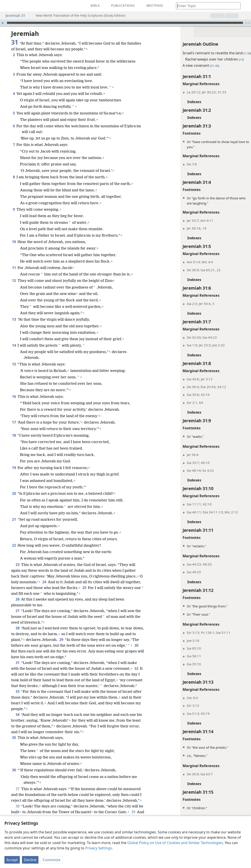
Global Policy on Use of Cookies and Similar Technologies (175, 843)
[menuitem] (7, 6)
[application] (125, 23)
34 (17, 715)
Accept (12, 860)
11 (14, 268)
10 (14, 242)
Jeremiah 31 (13, 16)
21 (14, 519)
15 (14, 364)
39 (133, 812)
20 (14, 493)
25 (84, 588)
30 (136, 645)
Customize (52, 860)
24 (44, 582)
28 (17, 628)
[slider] (125, 23)
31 (17, 663)
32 (136, 668)
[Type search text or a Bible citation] (206, 6)
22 (14, 545)
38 (17, 806)
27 (17, 611)
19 (14, 468)
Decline (30, 860)
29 (61, 640)
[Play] (3, 23)
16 (14, 397)
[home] (7, 6)
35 (14, 738)
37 (17, 789)
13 (14, 319)
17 (14, 422)
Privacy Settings (99, 848)
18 (14, 435)
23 (17, 565)
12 (14, 281)
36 (14, 770)
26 (17, 599)
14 (14, 345)
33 (17, 691)
